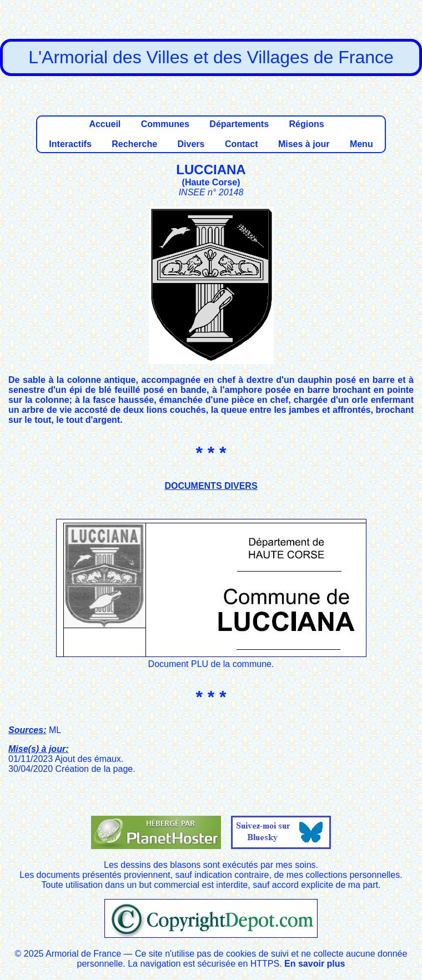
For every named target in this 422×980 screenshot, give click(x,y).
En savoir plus (315, 964)
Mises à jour (304, 144)
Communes (165, 124)
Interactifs (70, 144)
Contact (242, 144)
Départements (239, 124)
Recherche (134, 144)
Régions (306, 124)
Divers (191, 144)
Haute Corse (211, 182)
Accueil (105, 124)
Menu (361, 144)
